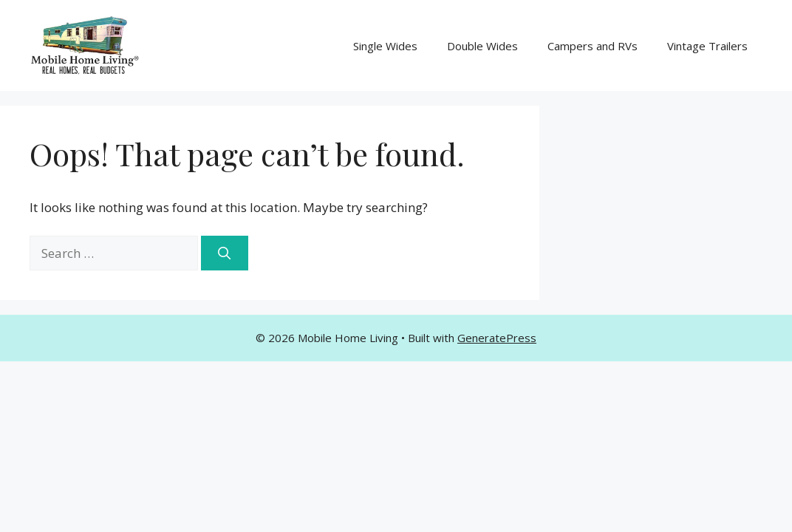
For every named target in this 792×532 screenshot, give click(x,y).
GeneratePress (497, 338)
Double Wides (482, 46)
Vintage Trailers (707, 46)
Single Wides (385, 46)
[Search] (225, 253)
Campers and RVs (593, 46)
